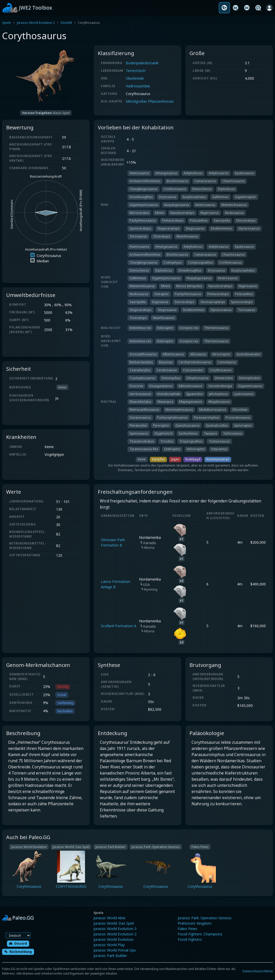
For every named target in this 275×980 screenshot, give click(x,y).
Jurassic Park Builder (110, 956)
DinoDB (66, 23)
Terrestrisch (136, 71)
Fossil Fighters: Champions (200, 934)
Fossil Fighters (190, 939)
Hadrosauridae (138, 86)
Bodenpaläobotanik (142, 63)
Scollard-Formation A (119, 626)
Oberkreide (135, 78)
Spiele (7, 23)
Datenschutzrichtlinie (258, 971)
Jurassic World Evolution (113, 939)
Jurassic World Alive (109, 918)
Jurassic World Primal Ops (115, 950)
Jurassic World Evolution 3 (115, 929)
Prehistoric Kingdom (195, 923)
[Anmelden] (269, 8)
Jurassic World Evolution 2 (36, 23)
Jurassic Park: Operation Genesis (205, 918)
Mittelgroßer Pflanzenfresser (150, 101)
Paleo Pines (187, 929)
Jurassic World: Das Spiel (114, 923)
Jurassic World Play (109, 945)
